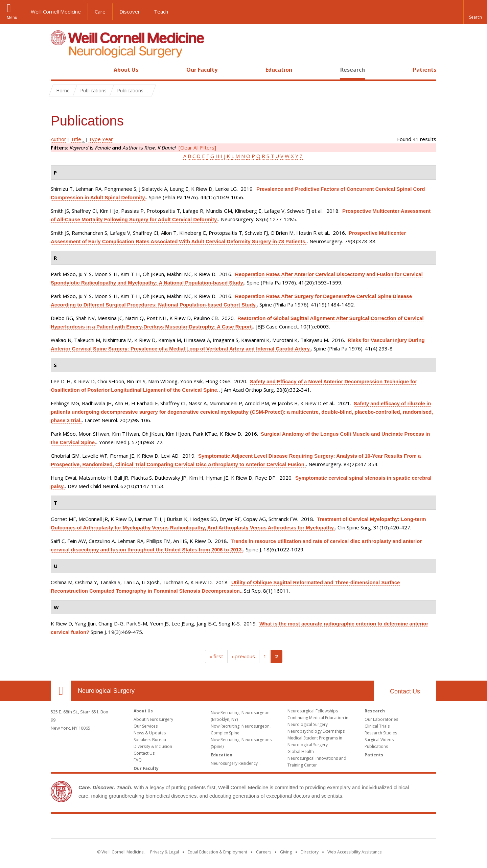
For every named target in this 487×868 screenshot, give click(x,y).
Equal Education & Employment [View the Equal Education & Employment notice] (217, 852)
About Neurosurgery (153, 719)
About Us (126, 70)
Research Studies (381, 733)
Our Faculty (202, 70)
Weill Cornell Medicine (56, 12)
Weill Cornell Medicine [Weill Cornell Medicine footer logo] (243, 827)
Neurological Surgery (106, 691)
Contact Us (405, 691)
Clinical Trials (377, 726)
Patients (425, 70)
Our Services (146, 726)
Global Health (301, 751)
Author (59, 139)
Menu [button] (12, 17)
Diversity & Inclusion (153, 746)
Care (100, 12)
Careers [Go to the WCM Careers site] (264, 852)
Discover (130, 12)
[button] (475, 12)
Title (76, 139)
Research (353, 70)
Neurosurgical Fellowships (313, 711)
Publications (376, 746)
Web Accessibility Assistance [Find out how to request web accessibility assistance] (355, 852)
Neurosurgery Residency (234, 763)
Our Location (61, 691)
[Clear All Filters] (197, 147)
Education (279, 70)
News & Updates (150, 733)
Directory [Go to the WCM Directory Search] (310, 852)
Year (108, 139)
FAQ (138, 760)
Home (58, 70)
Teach (161, 12)
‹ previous (243, 656)
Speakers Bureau (150, 740)
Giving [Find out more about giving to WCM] (286, 852)
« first (216, 656)
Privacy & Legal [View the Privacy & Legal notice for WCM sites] (165, 852)
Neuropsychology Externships (316, 731)
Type (95, 139)
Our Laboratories (381, 719)
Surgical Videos (379, 740)
